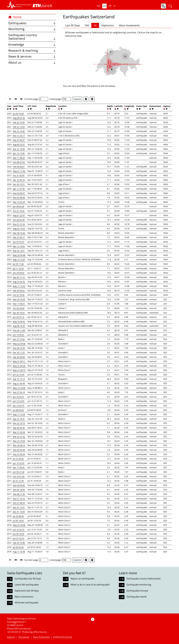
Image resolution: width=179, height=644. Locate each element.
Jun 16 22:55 (19, 463)
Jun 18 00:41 (19, 335)
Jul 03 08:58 (18, 516)
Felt (87, 25)
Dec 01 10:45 (19, 512)
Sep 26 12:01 (19, 251)
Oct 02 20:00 (19, 308)
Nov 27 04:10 (19, 392)
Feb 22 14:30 (19, 122)
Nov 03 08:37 (19, 193)
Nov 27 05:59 (19, 454)
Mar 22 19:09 (19, 441)
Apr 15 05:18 (19, 180)
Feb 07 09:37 (19, 140)
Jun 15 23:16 (19, 530)
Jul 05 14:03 (18, 521)
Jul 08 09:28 (18, 410)
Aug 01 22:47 (19, 215)
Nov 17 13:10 (19, 499)
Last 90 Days (73, 25)
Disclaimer (24, 637)
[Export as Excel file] (86, 99)
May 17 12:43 (19, 286)
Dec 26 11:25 (19, 352)
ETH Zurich (66, 637)
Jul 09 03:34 (18, 547)
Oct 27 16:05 (19, 211)
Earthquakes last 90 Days (28, 579)
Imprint (11, 637)
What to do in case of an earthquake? (90, 585)
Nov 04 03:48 (19, 450)
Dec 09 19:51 (19, 184)
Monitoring (32, 29)
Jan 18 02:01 (19, 397)
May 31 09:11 (19, 361)
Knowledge (32, 44)
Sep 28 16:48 (19, 543)
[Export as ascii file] (92, 99)
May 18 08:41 (19, 322)
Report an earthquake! (83, 579)
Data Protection (41, 637)
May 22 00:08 (19, 344)
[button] (19, 5)
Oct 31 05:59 (19, 175)
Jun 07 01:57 (19, 242)
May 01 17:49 (19, 171)
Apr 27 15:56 (19, 339)
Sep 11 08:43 (19, 158)
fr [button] (110, 6)
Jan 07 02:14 (19, 538)
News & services (32, 56)
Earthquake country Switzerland (32, 37)
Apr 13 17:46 (19, 153)
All (95, 25)
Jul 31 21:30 (18, 481)
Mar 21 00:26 (19, 432)
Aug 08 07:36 (19, 118)
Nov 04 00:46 (19, 485)
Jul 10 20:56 (18, 459)
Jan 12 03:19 (19, 406)
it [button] (115, 6)
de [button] (99, 6)
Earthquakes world (136, 597)
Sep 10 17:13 (19, 379)
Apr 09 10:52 (19, 313)
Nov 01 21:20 (19, 224)
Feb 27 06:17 (19, 237)
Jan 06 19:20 (19, 534)
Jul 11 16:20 (18, 268)
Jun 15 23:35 (19, 401)
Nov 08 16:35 (19, 348)
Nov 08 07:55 (19, 162)
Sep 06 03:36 (19, 428)
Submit (77, 99)
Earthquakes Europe (137, 591)
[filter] (10, 109)
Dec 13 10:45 (19, 246)
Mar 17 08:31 (19, 304)
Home (15, 17)
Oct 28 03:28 (19, 220)
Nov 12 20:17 (19, 136)
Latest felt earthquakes (27, 585)
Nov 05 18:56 (19, 490)
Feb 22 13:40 (19, 131)
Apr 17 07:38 (19, 189)
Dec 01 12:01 (19, 507)
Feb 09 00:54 (19, 291)
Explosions (108, 25)
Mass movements (129, 25)
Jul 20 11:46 (18, 264)
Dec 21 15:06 (19, 149)
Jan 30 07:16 (19, 317)
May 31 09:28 (19, 366)
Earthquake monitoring (139, 585)
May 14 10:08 (19, 388)
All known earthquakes (27, 603)
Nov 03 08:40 (19, 198)
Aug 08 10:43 (19, 326)
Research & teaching (32, 50)
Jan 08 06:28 (19, 206)
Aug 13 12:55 (19, 259)
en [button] (104, 6)
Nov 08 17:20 (19, 494)
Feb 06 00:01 (19, 167)
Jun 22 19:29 (19, 375)
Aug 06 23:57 (19, 144)
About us (32, 62)
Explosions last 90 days (27, 591)
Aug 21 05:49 (19, 383)
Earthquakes (32, 23)
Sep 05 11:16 (19, 277)
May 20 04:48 (19, 255)
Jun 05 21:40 (19, 472)
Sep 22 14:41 (19, 419)
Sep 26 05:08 (19, 357)
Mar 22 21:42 (19, 436)
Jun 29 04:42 (19, 273)
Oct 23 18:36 (19, 295)
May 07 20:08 (19, 525)
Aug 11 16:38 (19, 552)
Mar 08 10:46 (19, 233)
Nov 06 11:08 (19, 330)
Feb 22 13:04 (19, 127)
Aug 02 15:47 (19, 229)
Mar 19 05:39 (19, 202)
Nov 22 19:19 (19, 423)
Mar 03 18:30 (19, 299)
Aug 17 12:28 (19, 414)
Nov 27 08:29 (19, 503)
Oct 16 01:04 (19, 476)
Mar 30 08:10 (19, 445)
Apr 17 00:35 (19, 467)
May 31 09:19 (19, 370)
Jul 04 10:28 (18, 114)
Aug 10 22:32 (19, 282)
